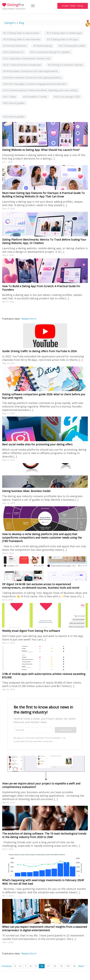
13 (61, 966)
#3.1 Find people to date (72, 46)
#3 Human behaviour (15, 46)
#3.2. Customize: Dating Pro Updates (50, 52)
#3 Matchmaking (43, 46)
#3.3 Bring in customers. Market (65, 65)
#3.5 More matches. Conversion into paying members (32, 78)
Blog (22, 23)
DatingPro (10, 23)
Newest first (29, 319)
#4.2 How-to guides (14, 103)
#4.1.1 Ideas (10, 97)
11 (48, 966)
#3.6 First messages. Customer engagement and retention (35, 84)
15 (74, 966)
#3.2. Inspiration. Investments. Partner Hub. (27, 58)
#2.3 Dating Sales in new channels (22, 39)
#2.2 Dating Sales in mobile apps (64, 33)
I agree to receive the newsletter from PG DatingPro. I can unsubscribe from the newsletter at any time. (40, 740)
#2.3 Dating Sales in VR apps (62, 39)
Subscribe (66, 730)
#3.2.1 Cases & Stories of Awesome (22, 65)
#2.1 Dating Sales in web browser (21, 33)
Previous (7, 966)
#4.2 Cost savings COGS (67, 97)
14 (68, 966)
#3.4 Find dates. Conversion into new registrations (30, 71)
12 (55, 966)
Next (81, 966)
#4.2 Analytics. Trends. (35, 97)
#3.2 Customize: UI (13, 52)
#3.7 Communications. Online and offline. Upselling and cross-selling (40, 90)
